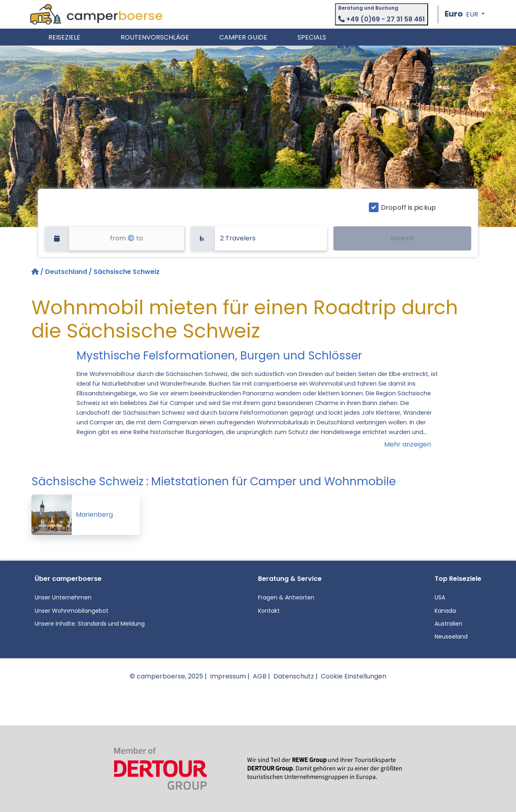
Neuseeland (451, 637)
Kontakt (269, 611)
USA (440, 597)
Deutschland (66, 272)
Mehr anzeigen (408, 444)
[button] (465, 14)
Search (402, 238)
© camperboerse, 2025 (166, 676)
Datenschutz (294, 676)
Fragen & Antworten (286, 597)
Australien (448, 624)
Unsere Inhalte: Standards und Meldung (90, 624)
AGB (260, 676)
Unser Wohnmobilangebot (72, 611)
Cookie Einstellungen (354, 676)
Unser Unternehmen (63, 597)
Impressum (228, 676)
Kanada (445, 611)
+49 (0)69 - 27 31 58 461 (382, 19)
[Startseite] (36, 272)
